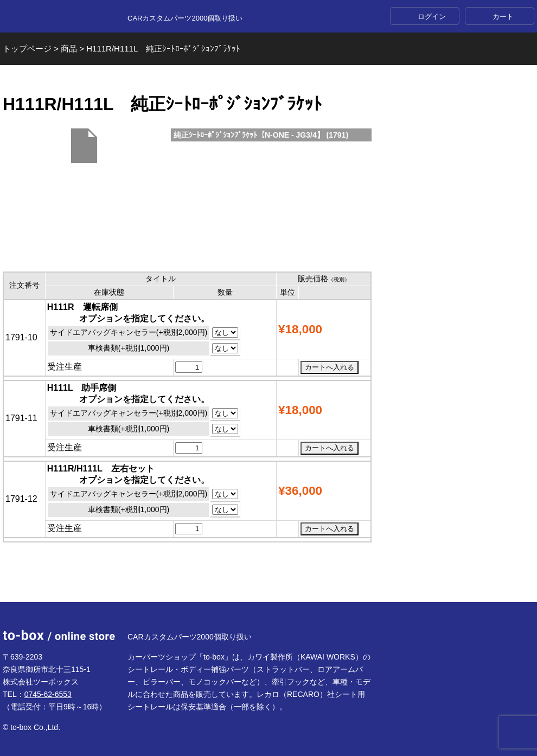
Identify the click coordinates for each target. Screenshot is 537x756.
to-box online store (59, 17)
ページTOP (268, 576)
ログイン (432, 17)
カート (503, 17)
